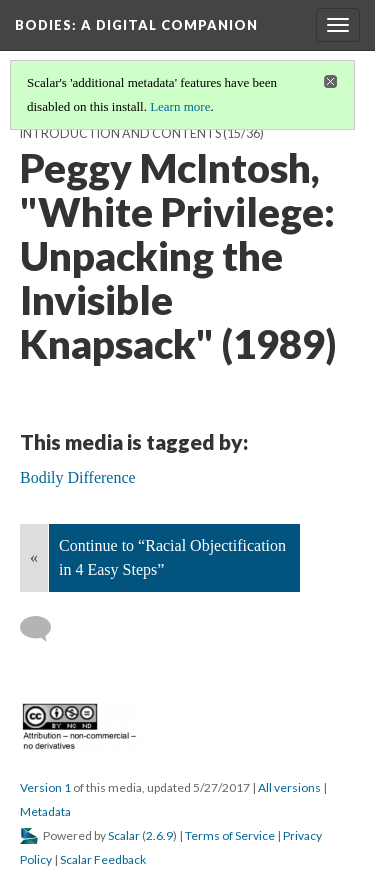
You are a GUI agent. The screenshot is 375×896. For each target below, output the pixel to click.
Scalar (124, 835)
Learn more (180, 106)
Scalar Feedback (103, 859)
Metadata (45, 811)
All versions (289, 787)
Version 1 (45, 787)
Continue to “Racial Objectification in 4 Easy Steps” (172, 557)
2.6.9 (159, 835)
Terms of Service (230, 835)
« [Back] (34, 557)
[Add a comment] (44, 629)
